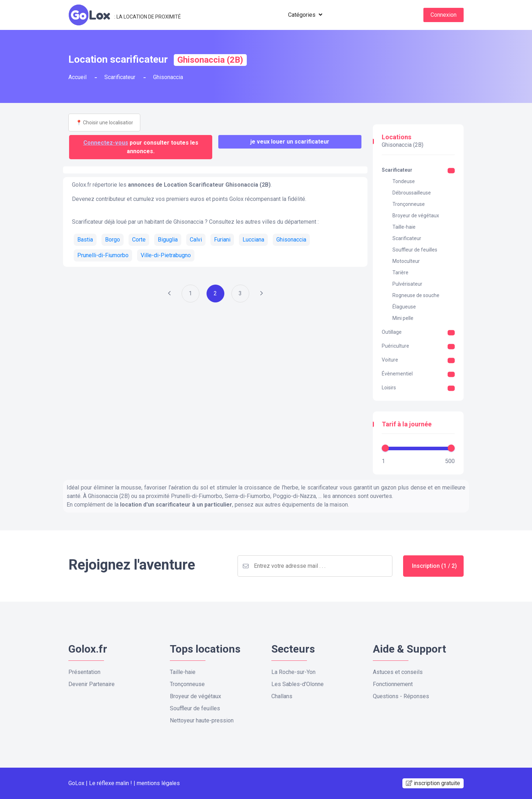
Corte (139, 240)
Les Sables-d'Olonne (298, 684)
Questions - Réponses (401, 696)
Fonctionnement (393, 684)
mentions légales (158, 783)
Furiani (222, 240)
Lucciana (253, 240)
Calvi (196, 240)
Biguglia (168, 240)
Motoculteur (406, 261)
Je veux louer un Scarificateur (290, 142)
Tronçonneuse (409, 204)
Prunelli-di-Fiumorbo (103, 255)
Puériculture (395, 346)
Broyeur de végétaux (416, 216)
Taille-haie (404, 227)
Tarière (400, 273)
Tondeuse (404, 181)
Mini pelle (403, 318)
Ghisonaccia (291, 240)
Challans (282, 696)
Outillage (392, 332)
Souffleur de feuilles (415, 250)
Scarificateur (120, 77)
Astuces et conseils (398, 672)
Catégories (305, 15)
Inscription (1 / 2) (434, 566)
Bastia (85, 240)
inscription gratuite (433, 783)
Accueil (77, 77)
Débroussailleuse (412, 193)
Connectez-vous (106, 143)
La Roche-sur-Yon (293, 672)
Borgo (113, 240)
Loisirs (389, 388)
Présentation (84, 672)
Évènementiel (397, 374)
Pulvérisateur (407, 284)
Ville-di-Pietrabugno (166, 255)
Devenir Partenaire (92, 684)
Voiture (390, 360)
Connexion (444, 15)
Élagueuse (404, 307)
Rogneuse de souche (416, 295)
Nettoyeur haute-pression (202, 720)
